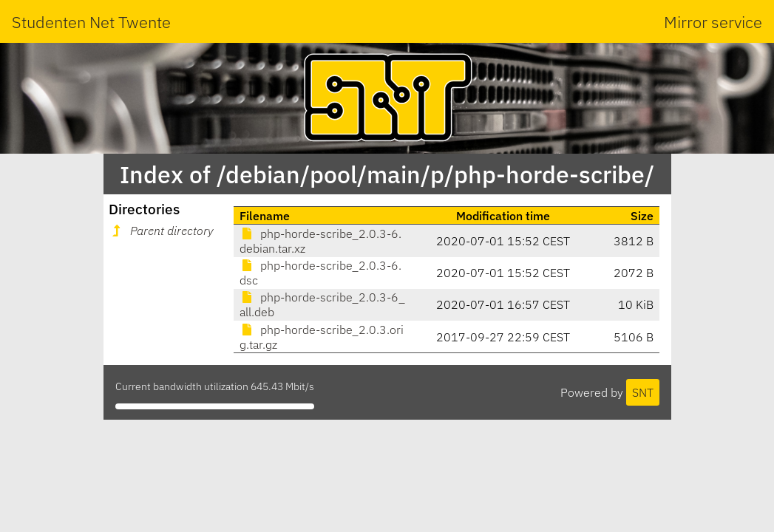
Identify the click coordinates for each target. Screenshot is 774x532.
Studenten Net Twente (91, 22)
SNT (643, 392)
